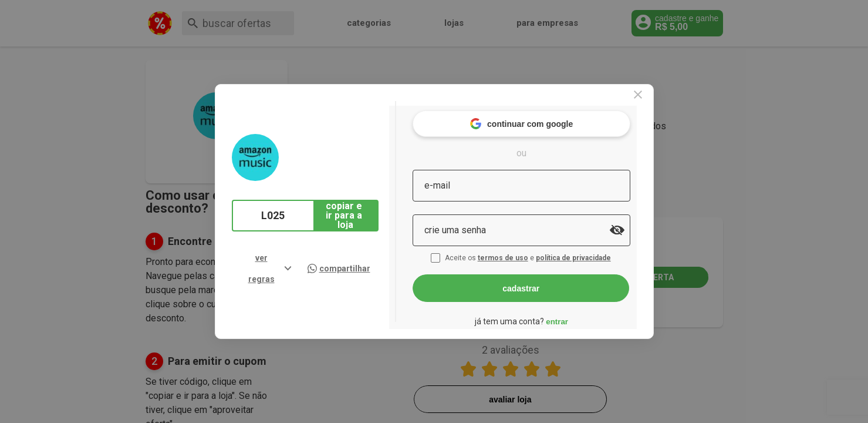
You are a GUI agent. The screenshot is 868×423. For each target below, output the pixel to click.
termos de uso (527, 251)
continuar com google (544, 117)
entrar (580, 315)
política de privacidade (597, 251)
